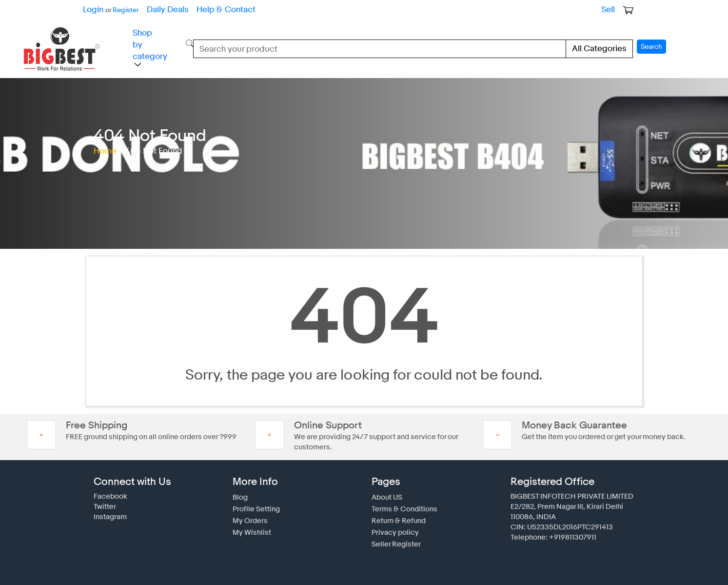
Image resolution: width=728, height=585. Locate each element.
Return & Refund (397, 516)
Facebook (108, 492)
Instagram (109, 512)
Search (652, 45)
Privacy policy (393, 528)
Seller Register (394, 540)
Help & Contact (216, 10)
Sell (609, 10)
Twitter (104, 502)
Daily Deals (162, 10)
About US (386, 493)
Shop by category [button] (148, 47)
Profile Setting (254, 504)
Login (92, 10)
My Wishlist (250, 528)
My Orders (248, 516)
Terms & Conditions (401, 504)
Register (123, 10)
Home (104, 147)
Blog (239, 493)
